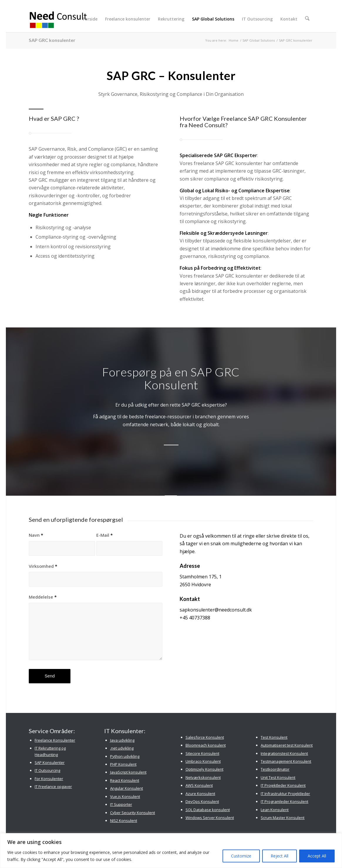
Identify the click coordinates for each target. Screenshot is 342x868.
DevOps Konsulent (202, 801)
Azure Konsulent (200, 794)
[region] (171, 851)
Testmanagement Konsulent (286, 761)
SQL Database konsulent (208, 810)
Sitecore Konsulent (202, 753)
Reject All (279, 856)
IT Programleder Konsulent (284, 801)
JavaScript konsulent (128, 772)
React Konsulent (125, 780)
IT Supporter (121, 804)
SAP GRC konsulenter (52, 40)
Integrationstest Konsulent (284, 753)
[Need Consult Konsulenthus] (58, 19)
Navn (36, 535)
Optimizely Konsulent (204, 769)
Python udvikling (125, 756)
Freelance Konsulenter (55, 740)
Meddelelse (43, 597)
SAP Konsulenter (50, 762)
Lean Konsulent (275, 810)
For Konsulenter (49, 779)
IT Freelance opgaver (53, 787)
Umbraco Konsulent (203, 761)
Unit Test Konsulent (278, 777)
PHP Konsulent (123, 764)
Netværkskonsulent (203, 777)
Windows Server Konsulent (210, 818)
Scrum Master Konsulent (283, 818)
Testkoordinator (275, 769)
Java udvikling (122, 740)
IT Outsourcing (47, 770)
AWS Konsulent (199, 785)
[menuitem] (91, 19)
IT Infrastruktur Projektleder (285, 794)
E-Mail (105, 535)
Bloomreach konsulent (206, 745)
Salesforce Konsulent (205, 737)
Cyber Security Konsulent (133, 813)
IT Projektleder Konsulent (283, 785)
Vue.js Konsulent (125, 796)
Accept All (317, 856)
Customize (241, 856)
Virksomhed (43, 566)
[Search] (308, 19)
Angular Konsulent (127, 788)
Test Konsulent (274, 737)
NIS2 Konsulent (124, 821)
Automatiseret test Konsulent (287, 745)
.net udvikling (122, 748)
